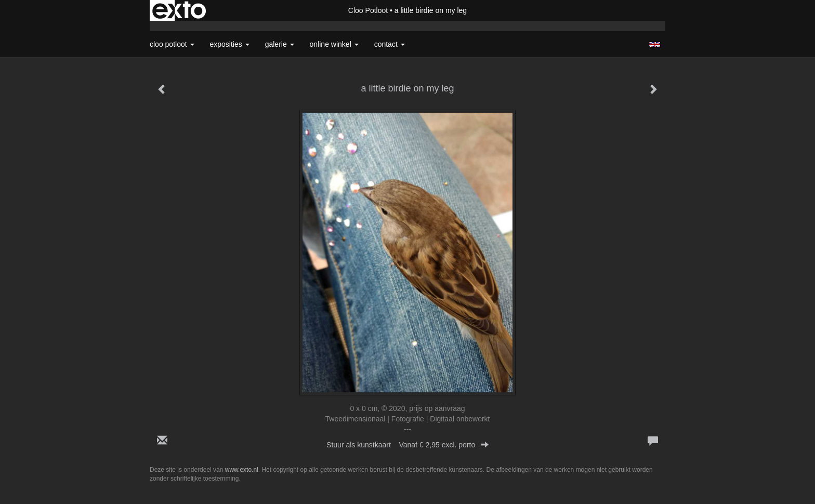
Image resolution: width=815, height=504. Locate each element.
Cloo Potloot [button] (172, 44)
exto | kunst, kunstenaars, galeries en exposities (179, 10)
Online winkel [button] (334, 44)
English (655, 45)
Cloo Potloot (368, 10)
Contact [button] (390, 44)
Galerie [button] (280, 44)
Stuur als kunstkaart (407, 445)
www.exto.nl (242, 470)
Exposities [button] (230, 44)
